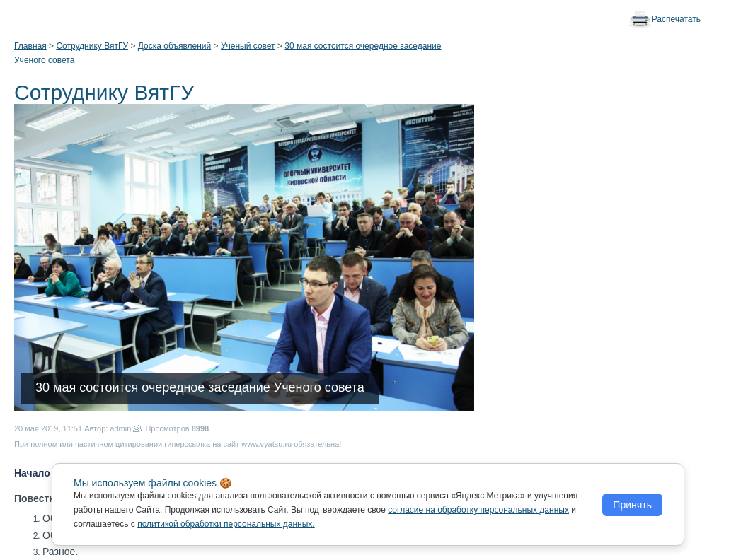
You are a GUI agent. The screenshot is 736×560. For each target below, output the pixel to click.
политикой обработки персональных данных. (226, 524)
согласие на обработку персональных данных (478, 510)
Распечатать (676, 19)
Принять (632, 505)
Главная (30, 46)
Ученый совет (248, 46)
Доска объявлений (174, 46)
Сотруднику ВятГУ (92, 46)
